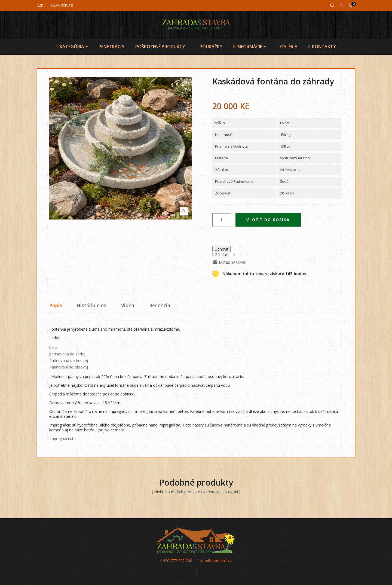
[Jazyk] (62, 5)
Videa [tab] (128, 305)
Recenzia (160, 305)
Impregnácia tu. (63, 439)
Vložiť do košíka (268, 220)
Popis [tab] (56, 305)
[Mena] (41, 5)
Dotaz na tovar (229, 262)
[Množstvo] (222, 220)
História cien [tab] (92, 305)
